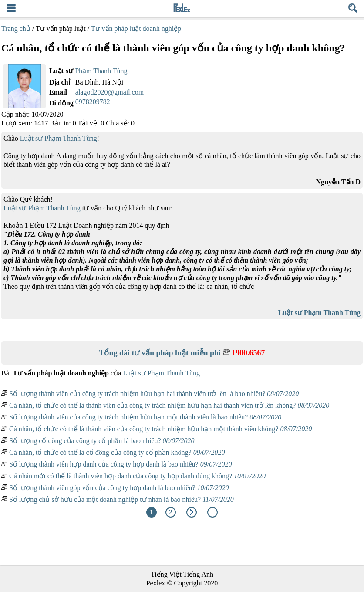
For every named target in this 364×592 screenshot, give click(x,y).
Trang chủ (16, 29)
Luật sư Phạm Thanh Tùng (59, 138)
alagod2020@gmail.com (110, 92)
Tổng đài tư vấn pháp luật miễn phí (182, 353)
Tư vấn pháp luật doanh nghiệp (136, 29)
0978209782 (93, 102)
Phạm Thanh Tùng (101, 71)
